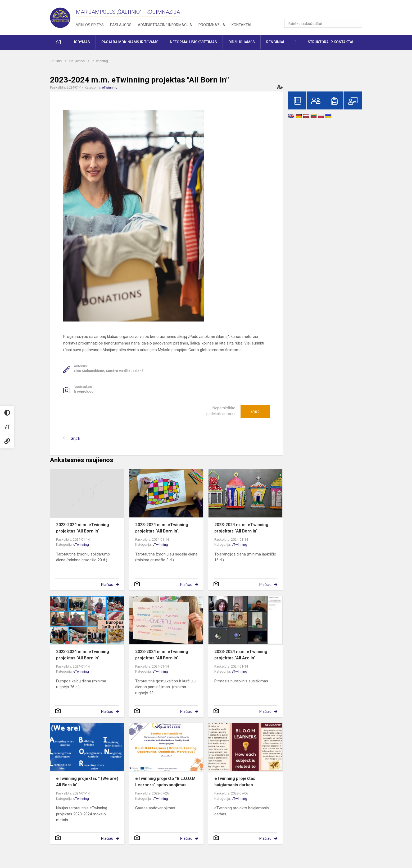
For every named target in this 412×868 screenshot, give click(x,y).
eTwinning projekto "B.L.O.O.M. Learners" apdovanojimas (166, 782)
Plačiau (107, 585)
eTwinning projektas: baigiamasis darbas (235, 782)
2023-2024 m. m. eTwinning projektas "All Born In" (241, 528)
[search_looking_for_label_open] (356, 23)
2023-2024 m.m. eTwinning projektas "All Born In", (162, 528)
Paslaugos (121, 25)
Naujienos (77, 61)
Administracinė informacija (165, 25)
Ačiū (255, 412)
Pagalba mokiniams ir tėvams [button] (130, 42)
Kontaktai (241, 25)
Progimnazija (212, 25)
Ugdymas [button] (81, 42)
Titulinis (56, 61)
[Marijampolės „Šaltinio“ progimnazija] (63, 17)
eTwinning (100, 61)
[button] (326, 11)
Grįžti (75, 438)
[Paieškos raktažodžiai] (323, 23)
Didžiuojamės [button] (242, 42)
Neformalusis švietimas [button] (193, 42)
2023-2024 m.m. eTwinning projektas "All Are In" (241, 655)
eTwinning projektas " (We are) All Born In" (87, 782)
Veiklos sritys (90, 25)
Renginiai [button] (275, 42)
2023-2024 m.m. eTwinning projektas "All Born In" (83, 528)
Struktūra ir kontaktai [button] (330, 42)
